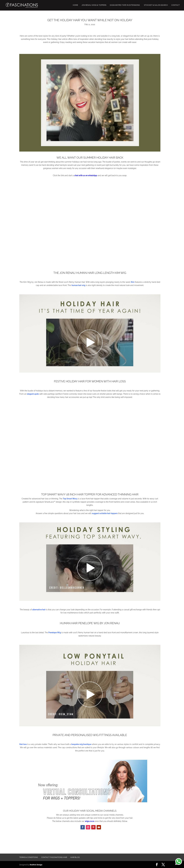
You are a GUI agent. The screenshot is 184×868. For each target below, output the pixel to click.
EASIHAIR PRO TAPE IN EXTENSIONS (125, 5)
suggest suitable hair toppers (105, 513)
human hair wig (78, 285)
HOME (75, 5)
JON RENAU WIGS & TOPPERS (94, 5)
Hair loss (23, 744)
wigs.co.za (90, 821)
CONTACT (176, 5)
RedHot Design (36, 864)
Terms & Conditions (29, 857)
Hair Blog (75, 857)
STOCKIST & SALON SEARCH (156, 5)
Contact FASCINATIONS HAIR (54, 857)
